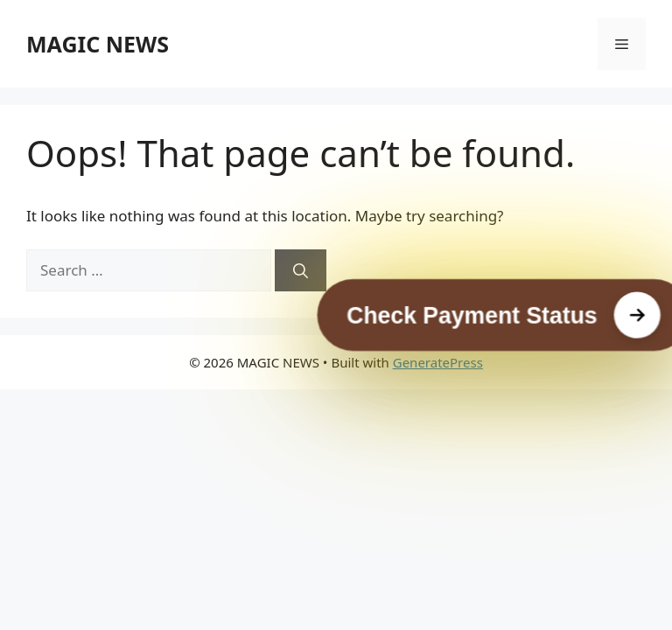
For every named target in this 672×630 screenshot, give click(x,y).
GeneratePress (438, 362)
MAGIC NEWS (98, 44)
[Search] (301, 270)
